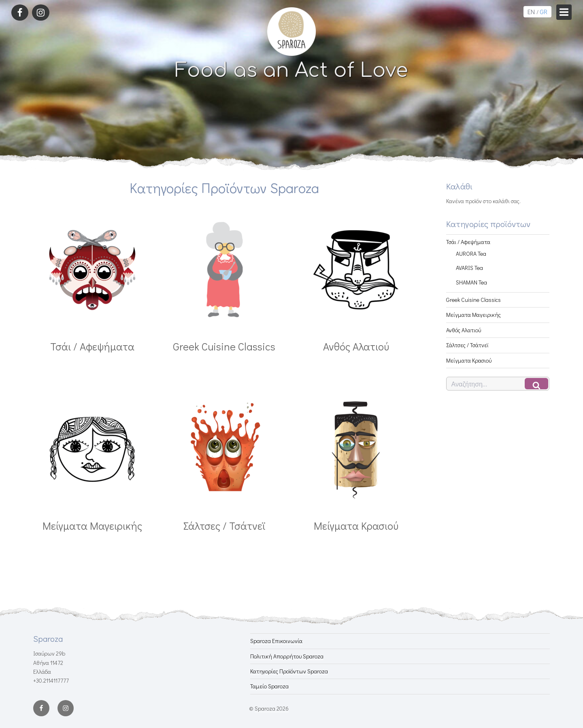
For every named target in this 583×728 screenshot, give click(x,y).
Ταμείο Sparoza (269, 686)
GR (544, 12)
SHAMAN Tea (471, 282)
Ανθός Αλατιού (464, 330)
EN (531, 12)
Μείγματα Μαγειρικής (473, 315)
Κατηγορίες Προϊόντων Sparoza (289, 671)
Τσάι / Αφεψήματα (468, 242)
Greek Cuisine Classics (473, 300)
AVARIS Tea (469, 268)
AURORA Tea (471, 254)
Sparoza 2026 (272, 708)
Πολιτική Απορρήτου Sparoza (287, 656)
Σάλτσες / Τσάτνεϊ (467, 345)
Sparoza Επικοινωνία (276, 641)
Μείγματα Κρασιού (469, 360)
